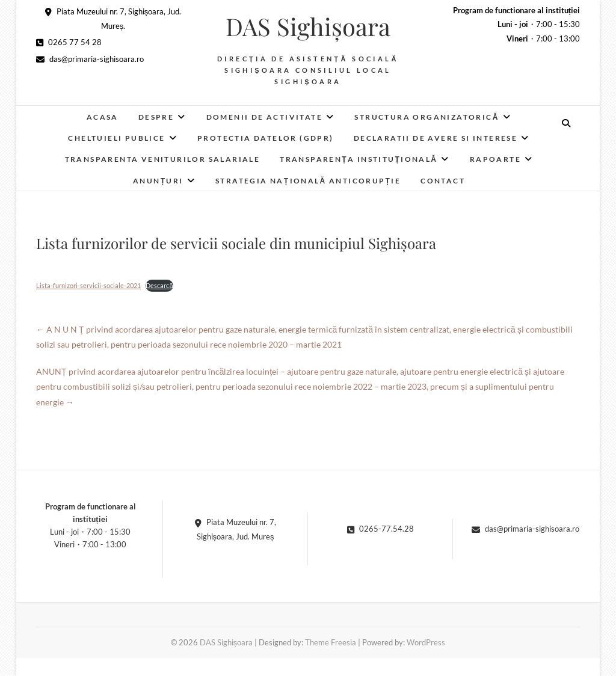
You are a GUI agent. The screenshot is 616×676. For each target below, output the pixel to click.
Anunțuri (158, 181)
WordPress (426, 642)
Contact (443, 181)
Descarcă (159, 285)
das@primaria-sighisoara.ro (90, 59)
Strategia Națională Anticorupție (308, 181)
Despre (156, 117)
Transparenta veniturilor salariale (163, 159)
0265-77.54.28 (380, 529)
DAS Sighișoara (308, 26)
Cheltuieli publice (116, 138)
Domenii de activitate (264, 117)
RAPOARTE (495, 159)
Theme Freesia (331, 642)
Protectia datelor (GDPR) (266, 138)
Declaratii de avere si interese (436, 138)
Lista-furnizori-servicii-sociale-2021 (88, 285)
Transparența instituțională (359, 159)
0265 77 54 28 (69, 42)
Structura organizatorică (427, 117)
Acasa (103, 117)
